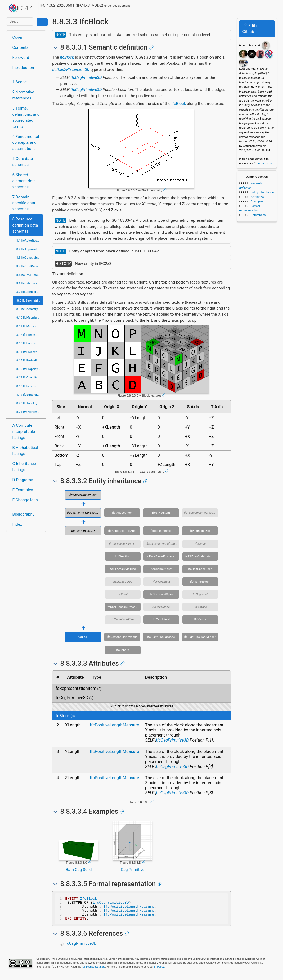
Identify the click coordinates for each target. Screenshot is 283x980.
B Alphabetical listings (25, 451)
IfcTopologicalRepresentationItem (201, 513)
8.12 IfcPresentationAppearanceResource (30, 335)
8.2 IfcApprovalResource (30, 249)
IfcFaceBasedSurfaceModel (163, 556)
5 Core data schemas (23, 162)
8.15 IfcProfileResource (30, 360)
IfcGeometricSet (161, 569)
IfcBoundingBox (200, 531)
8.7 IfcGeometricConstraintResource (30, 292)
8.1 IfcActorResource (30, 241)
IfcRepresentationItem (83, 495)
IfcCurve (200, 544)
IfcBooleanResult (161, 531)
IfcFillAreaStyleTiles (123, 569)
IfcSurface (200, 607)
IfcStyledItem (161, 513)
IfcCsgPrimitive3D (86, 77)
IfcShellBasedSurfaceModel (124, 607)
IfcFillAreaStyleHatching (200, 556)
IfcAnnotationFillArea (122, 531)
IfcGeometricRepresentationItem (84, 513)
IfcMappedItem (122, 513)
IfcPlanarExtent (200, 582)
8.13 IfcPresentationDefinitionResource (30, 343)
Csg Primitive (132, 870)
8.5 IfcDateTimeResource (30, 275)
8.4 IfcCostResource (30, 266)
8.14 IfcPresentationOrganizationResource (30, 352)
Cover (18, 37)
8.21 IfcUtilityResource (30, 412)
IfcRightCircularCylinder (200, 637)
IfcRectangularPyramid (122, 637)
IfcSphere (123, 650)
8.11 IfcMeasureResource (30, 326)
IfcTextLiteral (161, 619)
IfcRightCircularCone (161, 637)
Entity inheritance (262, 192)
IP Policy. (159, 971)
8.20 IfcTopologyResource (30, 403)
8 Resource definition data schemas (25, 225)
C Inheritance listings (24, 467)
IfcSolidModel (161, 607)
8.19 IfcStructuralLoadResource (30, 395)
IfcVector (200, 619)
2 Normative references (23, 95)
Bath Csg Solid (79, 870)
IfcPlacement (161, 582)
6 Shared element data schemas (24, 181)
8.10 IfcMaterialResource (30, 317)
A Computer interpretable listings (24, 432)
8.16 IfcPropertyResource (30, 369)
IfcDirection (123, 556)
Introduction (23, 68)
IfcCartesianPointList (123, 544)
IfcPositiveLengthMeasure (115, 725)
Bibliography (23, 514)
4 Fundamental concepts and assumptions (26, 143)
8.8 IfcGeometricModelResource (30, 300)
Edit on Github (252, 29)
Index (17, 524)
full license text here (94, 971)
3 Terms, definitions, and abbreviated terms (26, 117)
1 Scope (20, 82)
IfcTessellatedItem (123, 619)
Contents (21, 47)
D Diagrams (23, 480)
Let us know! (265, 163)
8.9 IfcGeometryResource (30, 309)
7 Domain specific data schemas (24, 203)
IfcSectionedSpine (161, 594)
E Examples (23, 490)
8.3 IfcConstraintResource (30, 258)
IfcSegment (200, 594)
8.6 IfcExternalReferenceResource (30, 283)
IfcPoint (123, 594)
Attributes (257, 197)
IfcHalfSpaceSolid (200, 569)
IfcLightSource (123, 582)
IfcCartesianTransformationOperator (163, 544)
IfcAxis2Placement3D (71, 69)
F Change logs (25, 500)
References (258, 215)
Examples (257, 201)
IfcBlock (67, 57)
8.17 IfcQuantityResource (30, 377)
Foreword (21, 58)
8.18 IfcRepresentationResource (30, 386)
